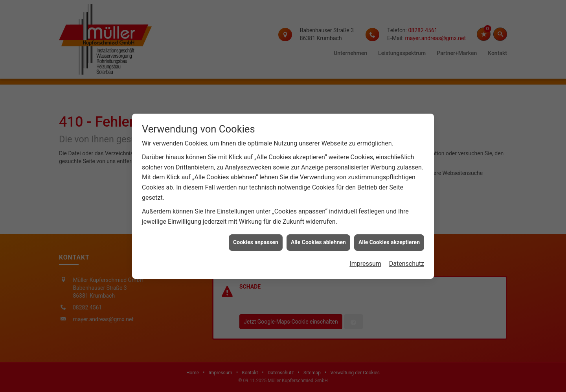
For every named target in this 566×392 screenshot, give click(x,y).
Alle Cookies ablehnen (318, 241)
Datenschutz (407, 262)
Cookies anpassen (256, 241)
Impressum (365, 262)
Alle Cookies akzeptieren (389, 241)
